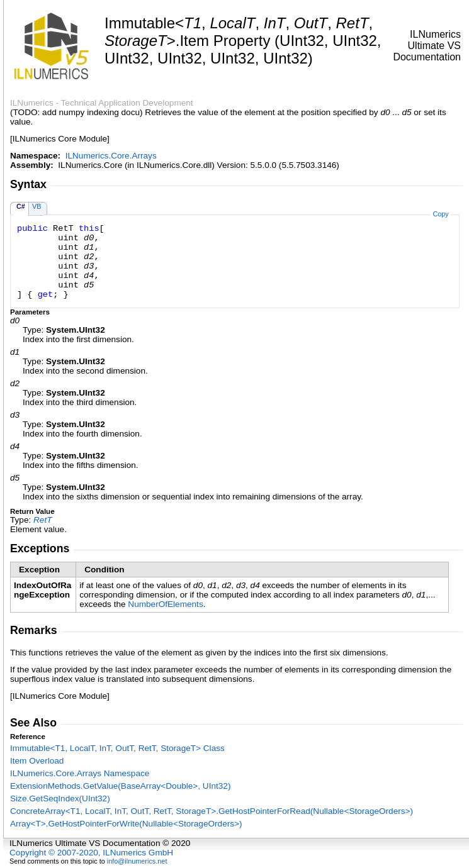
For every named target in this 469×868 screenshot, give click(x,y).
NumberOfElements (165, 604)
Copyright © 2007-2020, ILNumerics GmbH (91, 853)
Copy (440, 214)
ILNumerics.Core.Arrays (111, 156)
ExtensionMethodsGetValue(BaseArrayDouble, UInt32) (120, 786)
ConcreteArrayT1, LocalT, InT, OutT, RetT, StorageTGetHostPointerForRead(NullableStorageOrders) (212, 811)
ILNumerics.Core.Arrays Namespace (80, 773)
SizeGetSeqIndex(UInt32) (60, 798)
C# (21, 206)
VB (37, 206)
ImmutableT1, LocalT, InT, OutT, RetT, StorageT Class (117, 748)
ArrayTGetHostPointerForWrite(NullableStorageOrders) (126, 824)
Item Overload (37, 761)
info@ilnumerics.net (137, 861)
